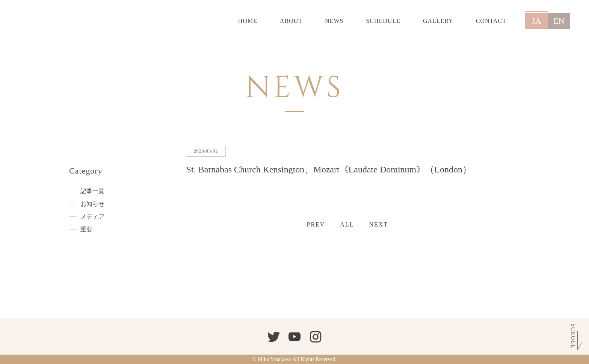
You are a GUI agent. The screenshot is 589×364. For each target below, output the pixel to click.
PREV (316, 224)
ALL (347, 224)
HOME (248, 21)
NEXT (379, 224)
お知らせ (92, 204)
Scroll (573, 336)
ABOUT (291, 21)
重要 (86, 229)
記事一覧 (92, 191)
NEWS (334, 21)
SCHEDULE (383, 21)
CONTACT (491, 21)
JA (536, 21)
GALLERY (438, 21)
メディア (92, 217)
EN (559, 21)
